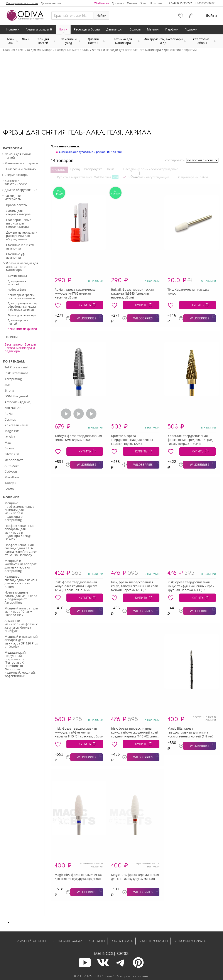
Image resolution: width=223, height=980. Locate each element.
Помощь (156, 3)
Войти (211, 15)
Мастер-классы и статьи (22, 3)
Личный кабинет (32, 941)
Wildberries (102, 3)
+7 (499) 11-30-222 (180, 3)
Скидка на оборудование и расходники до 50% (91, 152)
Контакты (97, 941)
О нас (143, 3)
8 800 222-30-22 (205, 3)
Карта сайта (122, 941)
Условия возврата (190, 941)
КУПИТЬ (85, 305)
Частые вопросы (154, 941)
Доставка (118, 3)
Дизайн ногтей (51, 3)
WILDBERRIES (87, 318)
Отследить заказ (67, 941)
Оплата (132, 3)
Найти (101, 15)
